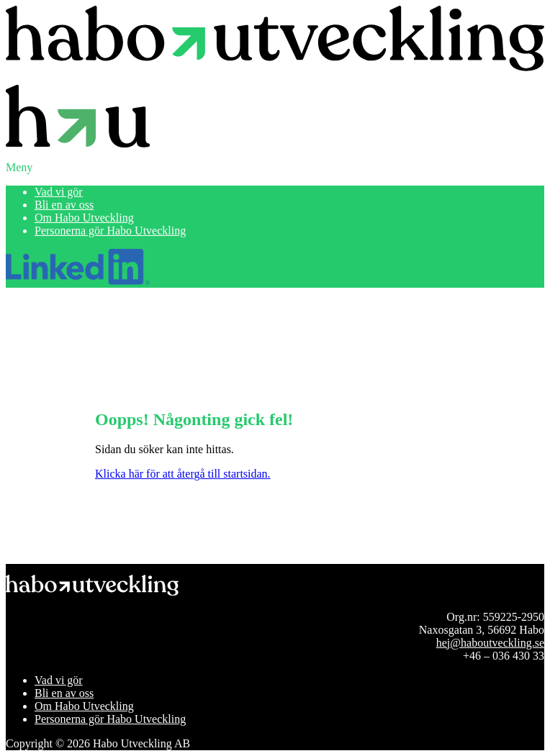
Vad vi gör (59, 192)
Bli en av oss (64, 205)
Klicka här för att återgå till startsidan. (183, 474)
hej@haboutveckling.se (490, 643)
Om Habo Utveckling (84, 218)
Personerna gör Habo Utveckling (110, 231)
